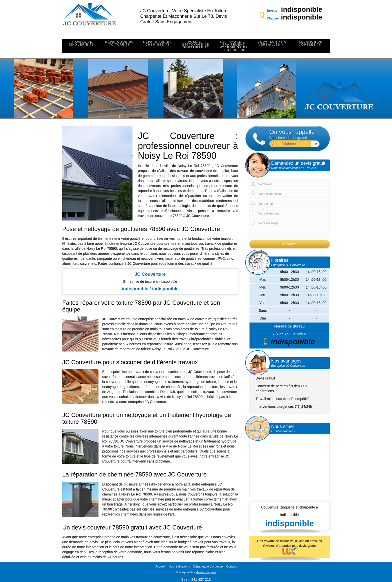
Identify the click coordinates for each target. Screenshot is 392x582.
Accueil (160, 566)
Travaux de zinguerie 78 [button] (81, 43)
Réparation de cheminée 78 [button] (157, 43)
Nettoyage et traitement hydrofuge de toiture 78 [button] (234, 46)
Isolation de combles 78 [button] (310, 43)
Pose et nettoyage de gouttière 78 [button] (196, 44)
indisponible (302, 9)
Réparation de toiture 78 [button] (119, 43)
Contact (231, 566)
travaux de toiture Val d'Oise (284, 541)
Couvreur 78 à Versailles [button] (272, 43)
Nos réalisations (179, 566)
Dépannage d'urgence (208, 566)
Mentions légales (206, 572)
